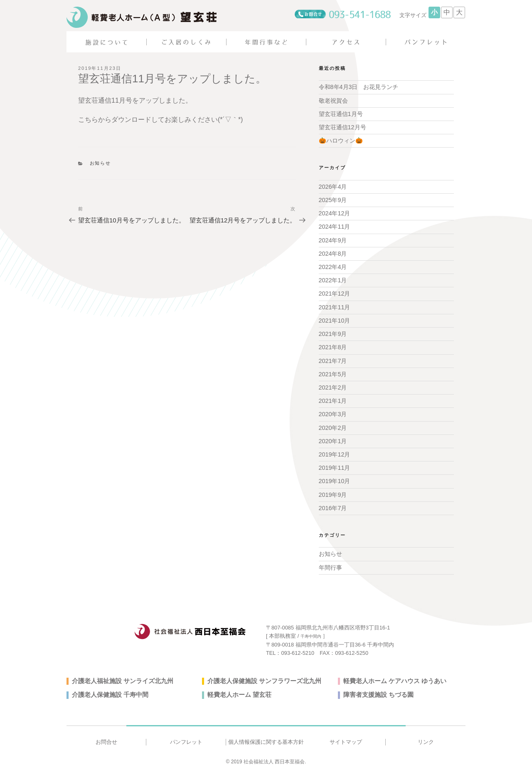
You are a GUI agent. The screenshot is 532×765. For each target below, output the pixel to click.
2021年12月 (334, 291)
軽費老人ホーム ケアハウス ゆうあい (392, 675)
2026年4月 (333, 186)
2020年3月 (333, 410)
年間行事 (330, 562)
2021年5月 (333, 371)
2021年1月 (333, 397)
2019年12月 (334, 450)
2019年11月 (334, 463)
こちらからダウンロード (115, 120)
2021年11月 (334, 305)
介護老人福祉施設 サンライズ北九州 (119, 675)
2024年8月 (333, 252)
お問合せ (106, 736)
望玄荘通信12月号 (342, 127)
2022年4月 (333, 265)
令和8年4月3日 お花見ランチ (358, 87)
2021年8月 (333, 344)
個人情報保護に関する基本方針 (266, 736)
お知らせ (101, 163)
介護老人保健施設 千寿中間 (108, 689)
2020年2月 (333, 424)
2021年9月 (333, 331)
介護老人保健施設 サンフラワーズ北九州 (261, 675)
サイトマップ (346, 736)
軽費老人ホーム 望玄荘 (237, 689)
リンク (426, 736)
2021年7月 (333, 358)
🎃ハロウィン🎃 (340, 140)
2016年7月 (333, 503)
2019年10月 (334, 476)
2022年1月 (333, 278)
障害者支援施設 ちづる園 (376, 689)
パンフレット (186, 736)
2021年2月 (333, 384)
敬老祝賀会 (333, 100)
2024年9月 (333, 239)
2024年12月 (334, 212)
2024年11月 (334, 225)
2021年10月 (334, 318)
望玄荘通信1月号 (341, 114)
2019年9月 (333, 490)
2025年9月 (333, 199)
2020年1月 (333, 437)
